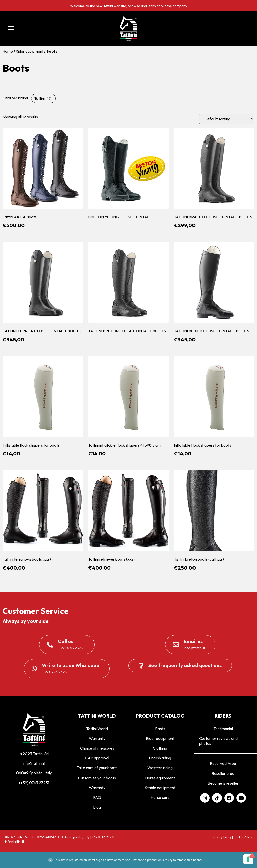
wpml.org (94, 860)
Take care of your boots (97, 768)
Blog (97, 807)
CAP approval (97, 758)
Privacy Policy (222, 837)
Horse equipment (160, 778)
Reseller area (223, 773)
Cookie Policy (243, 837)
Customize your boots (97, 778)
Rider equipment (30, 51)
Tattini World (97, 729)
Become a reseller (223, 783)
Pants (160, 729)
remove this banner (189, 860)
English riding (160, 758)
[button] (53, 29)
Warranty (97, 738)
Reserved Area (223, 763)
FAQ (97, 797)
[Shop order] (227, 119)
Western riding (160, 768)
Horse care (160, 797)
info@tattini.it (34, 763)
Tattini (39, 98)
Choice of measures (97, 748)
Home (8, 51)
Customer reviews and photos (218, 741)
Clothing (160, 748)
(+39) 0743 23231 (34, 783)
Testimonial (223, 729)
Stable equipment (160, 788)
